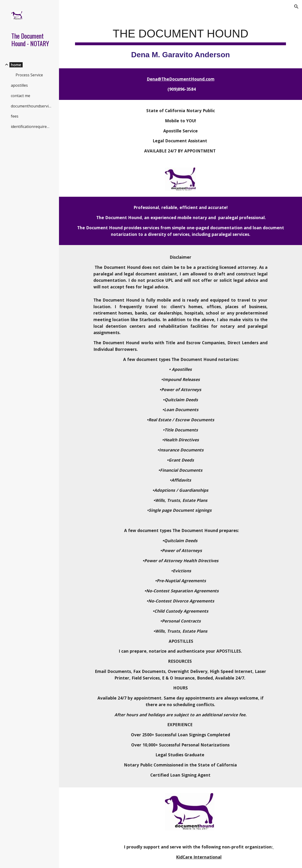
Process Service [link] (29, 75)
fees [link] (15, 116)
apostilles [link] (19, 85)
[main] (181, 41)
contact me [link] (21, 96)
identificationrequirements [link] (32, 127)
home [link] (16, 65)
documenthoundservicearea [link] (32, 106)
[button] (296, 7)
